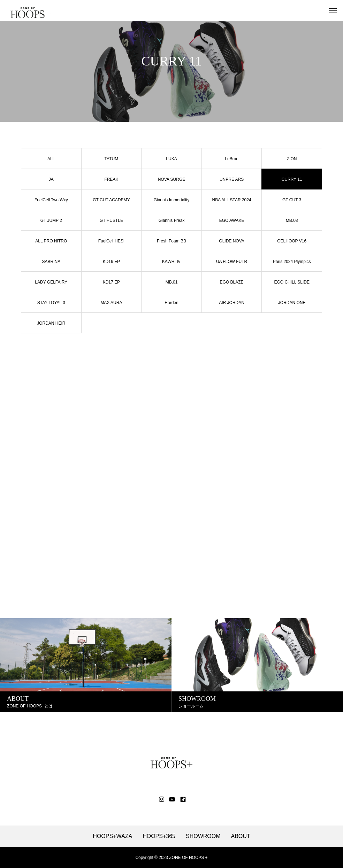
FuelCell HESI (111, 241)
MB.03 (292, 220)
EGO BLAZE (232, 282)
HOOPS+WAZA (112, 836)
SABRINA (51, 262)
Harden (171, 303)
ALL (51, 159)
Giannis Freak (172, 220)
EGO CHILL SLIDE (292, 282)
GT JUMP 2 (51, 220)
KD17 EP (111, 282)
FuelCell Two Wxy (51, 200)
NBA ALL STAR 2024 (232, 200)
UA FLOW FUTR (232, 262)
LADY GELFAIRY (51, 282)
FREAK (111, 179)
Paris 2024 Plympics (292, 262)
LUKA (171, 159)
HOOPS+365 (159, 836)
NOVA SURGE (171, 179)
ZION (292, 159)
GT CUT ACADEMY (111, 200)
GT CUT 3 (292, 200)
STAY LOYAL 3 (51, 303)
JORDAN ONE (292, 303)
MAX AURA (111, 303)
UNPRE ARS (232, 179)
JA (51, 179)
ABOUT (241, 836)
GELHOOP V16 (292, 241)
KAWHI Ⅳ (171, 262)
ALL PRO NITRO (51, 241)
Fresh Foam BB (171, 241)
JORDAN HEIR (51, 323)
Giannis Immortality (172, 200)
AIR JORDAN (232, 303)
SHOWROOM (203, 836)
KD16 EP (111, 262)
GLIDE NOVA (231, 241)
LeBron (232, 159)
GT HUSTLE (111, 220)
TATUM (112, 159)
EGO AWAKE (232, 220)
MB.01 (172, 282)
